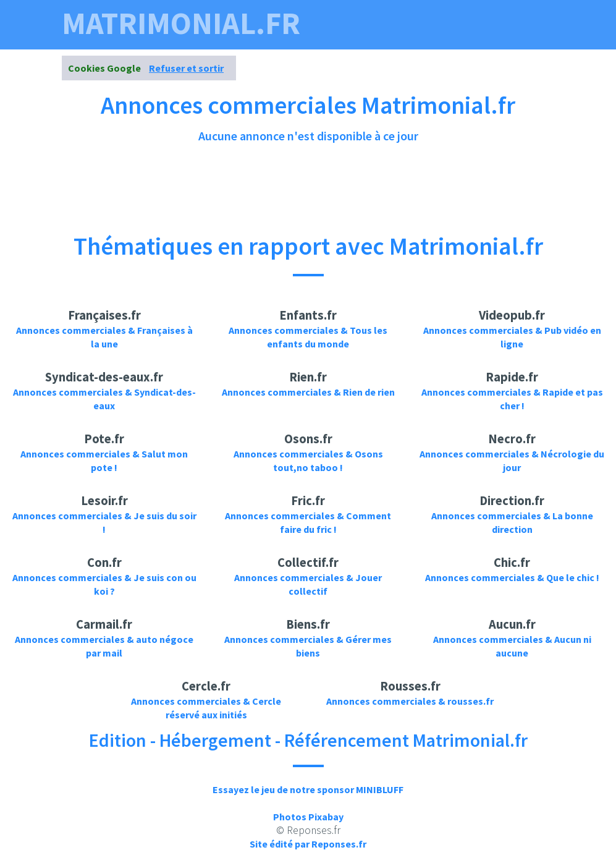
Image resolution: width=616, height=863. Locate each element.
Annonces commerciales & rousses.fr (410, 701)
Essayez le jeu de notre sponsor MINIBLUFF (308, 789)
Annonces (421, 54)
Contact (525, 54)
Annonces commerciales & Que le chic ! (512, 577)
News (475, 54)
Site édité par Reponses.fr (308, 844)
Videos (308, 54)
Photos (360, 54)
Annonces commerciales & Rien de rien (308, 392)
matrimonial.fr (181, 23)
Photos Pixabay (308, 817)
